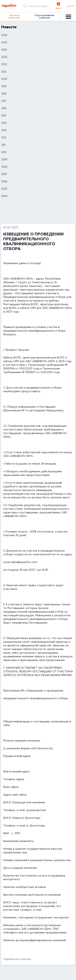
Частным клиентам (14, 17)
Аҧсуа (70, 7)
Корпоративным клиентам (45, 17)
